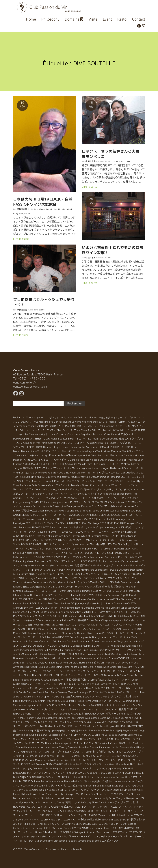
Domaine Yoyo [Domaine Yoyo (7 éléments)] (118, 595)
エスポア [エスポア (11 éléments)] (137, 832)
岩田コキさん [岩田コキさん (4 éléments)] (23, 473)
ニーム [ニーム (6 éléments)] (130, 675)
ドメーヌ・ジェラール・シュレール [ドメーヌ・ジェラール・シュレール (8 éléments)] (94, 603)
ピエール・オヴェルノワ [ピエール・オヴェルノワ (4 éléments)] (102, 485)
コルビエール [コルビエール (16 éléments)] (75, 786)
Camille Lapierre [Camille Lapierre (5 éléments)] (128, 735)
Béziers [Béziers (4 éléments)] (23, 426)
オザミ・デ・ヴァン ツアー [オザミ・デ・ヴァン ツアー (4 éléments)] (129, 490)
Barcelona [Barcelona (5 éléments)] (94, 511)
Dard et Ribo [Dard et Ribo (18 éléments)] (77, 460)
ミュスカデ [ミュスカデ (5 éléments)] (49, 506)
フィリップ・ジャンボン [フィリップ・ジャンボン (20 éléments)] (90, 790)
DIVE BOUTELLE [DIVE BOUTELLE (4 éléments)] (103, 811)
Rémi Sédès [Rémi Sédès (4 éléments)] (110, 443)
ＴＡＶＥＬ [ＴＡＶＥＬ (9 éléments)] (52, 587)
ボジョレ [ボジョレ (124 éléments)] (136, 819)
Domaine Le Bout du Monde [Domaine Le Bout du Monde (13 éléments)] (116, 718)
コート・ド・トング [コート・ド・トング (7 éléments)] (38, 455)
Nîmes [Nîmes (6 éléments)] (136, 616)
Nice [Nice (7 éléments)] (51, 798)
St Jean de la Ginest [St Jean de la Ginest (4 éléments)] (78, 485)
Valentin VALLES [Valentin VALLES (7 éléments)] (34, 654)
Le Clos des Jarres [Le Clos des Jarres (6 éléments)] (55, 511)
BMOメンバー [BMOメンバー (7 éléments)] (74, 498)
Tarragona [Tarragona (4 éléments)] (110, 422)
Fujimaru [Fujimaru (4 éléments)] (36, 781)
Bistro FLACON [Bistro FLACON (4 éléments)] (111, 430)
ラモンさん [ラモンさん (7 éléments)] (22, 743)
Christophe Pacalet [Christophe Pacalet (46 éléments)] (95, 680)
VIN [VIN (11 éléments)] (72, 489)
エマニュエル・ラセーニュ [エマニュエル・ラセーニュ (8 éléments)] (122, 578)
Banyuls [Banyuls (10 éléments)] (128, 616)
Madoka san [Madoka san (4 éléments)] (99, 566)
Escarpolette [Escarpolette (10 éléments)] (84, 637)
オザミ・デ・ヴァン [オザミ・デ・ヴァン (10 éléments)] (48, 629)
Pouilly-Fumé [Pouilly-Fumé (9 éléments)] (97, 557)
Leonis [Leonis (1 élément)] (130, 815)
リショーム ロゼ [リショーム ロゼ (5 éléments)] (64, 418)
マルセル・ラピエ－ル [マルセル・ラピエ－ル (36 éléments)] (61, 807)
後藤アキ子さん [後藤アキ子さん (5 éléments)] (64, 764)
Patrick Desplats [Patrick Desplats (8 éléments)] (67, 641)
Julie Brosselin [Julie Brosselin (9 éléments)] (108, 511)
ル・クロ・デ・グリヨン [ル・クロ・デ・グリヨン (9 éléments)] (106, 481)
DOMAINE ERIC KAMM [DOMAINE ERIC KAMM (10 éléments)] (33, 701)
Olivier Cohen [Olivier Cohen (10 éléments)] (112, 790)
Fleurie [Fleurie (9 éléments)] (22, 692)
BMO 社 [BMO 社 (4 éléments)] (121, 692)
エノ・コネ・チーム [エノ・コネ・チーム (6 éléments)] (75, 625)
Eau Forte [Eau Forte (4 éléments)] (128, 591)
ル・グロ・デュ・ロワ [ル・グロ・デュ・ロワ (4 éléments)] (63, 519)
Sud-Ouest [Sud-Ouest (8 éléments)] (91, 455)
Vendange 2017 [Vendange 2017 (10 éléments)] (97, 523)
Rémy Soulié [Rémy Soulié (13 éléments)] (78, 447)
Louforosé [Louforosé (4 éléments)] (59, 798)
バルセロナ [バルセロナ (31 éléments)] (37, 502)
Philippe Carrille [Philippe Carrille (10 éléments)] (30, 794)
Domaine (74, 19)
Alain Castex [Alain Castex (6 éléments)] (92, 718)
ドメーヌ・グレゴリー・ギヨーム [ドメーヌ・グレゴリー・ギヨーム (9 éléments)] (126, 836)
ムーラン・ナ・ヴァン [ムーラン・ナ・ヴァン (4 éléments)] (126, 485)
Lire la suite (21, 239)
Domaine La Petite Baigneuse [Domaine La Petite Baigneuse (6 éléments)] (49, 769)
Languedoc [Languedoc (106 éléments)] (128, 472)
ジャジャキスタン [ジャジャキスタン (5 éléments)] (44, 494)
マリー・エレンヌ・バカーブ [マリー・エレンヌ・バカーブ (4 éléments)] (52, 498)
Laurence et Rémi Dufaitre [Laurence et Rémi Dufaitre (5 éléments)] (64, 663)
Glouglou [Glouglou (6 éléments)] (28, 443)
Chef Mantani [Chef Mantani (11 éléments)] (72, 536)
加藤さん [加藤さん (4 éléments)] (25, 684)
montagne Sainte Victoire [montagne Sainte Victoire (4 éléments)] (38, 578)
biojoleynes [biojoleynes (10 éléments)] (103, 667)
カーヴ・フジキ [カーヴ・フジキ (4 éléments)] (91, 502)
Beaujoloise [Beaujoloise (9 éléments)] (132, 798)
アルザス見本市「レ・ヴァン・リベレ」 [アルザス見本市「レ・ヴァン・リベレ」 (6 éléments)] (95, 490)
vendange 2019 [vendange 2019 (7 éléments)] (96, 422)
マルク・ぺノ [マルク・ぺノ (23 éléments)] (128, 434)
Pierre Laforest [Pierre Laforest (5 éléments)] (130, 561)
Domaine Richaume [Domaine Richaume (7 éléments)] (110, 477)
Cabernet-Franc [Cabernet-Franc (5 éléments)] (46, 485)
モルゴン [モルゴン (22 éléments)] (117, 591)
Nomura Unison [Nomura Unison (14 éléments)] (40, 565)
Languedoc (18, 214)
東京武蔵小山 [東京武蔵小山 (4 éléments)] (64, 477)
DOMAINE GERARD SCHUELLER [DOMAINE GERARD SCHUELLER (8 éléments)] (81, 824)
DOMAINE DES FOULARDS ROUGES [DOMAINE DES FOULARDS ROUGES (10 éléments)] (100, 515)
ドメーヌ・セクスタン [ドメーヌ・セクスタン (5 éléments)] (47, 714)
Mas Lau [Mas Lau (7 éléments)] (91, 625)
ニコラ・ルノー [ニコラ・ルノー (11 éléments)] (72, 820)
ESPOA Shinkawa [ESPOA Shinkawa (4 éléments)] (110, 820)
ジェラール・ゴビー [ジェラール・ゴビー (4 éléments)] (133, 553)
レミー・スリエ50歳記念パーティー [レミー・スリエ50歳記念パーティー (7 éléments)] (90, 561)
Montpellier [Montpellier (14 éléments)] (40, 595)
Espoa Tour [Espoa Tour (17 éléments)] (94, 620)
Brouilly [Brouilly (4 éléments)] (118, 553)
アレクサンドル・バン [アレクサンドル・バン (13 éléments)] (55, 786)
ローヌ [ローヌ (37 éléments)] (66, 815)
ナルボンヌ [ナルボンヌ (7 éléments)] (105, 591)
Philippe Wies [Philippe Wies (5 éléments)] (69, 620)
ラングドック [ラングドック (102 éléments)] (52, 705)
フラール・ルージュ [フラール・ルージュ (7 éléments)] (72, 705)
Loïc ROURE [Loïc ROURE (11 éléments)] (104, 540)
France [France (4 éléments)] (31, 616)
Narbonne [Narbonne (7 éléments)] (115, 468)
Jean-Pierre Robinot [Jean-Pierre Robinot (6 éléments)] (42, 481)
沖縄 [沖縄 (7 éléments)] (121, 439)
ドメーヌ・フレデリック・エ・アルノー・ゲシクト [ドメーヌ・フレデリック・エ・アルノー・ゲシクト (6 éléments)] (97, 629)
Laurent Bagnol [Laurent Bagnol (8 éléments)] (21, 603)
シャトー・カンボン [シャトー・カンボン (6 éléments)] (44, 418)
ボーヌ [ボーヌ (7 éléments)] (72, 743)
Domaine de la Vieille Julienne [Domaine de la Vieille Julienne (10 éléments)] (49, 582)
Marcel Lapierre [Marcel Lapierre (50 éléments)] (124, 506)
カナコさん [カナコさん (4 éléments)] (83, 773)
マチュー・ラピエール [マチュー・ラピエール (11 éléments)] (79, 726)
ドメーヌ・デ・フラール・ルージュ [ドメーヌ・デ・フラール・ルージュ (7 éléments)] (50, 489)
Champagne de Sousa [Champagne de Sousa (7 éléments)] (86, 468)
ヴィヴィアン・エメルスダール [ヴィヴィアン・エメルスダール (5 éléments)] (102, 574)
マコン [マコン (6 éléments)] (78, 807)
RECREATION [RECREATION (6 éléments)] (89, 498)
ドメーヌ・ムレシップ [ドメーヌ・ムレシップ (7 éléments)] (130, 557)
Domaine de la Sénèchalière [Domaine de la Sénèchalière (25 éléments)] (113, 586)
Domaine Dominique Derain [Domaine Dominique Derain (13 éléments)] (79, 667)
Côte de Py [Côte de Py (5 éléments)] (54, 443)
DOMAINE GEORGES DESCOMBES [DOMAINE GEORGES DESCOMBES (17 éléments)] (47, 464)
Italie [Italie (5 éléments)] (131, 781)
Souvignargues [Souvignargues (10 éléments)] (32, 680)
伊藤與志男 (22, 209)
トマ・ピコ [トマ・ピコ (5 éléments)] (115, 536)
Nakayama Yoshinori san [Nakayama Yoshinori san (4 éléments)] (97, 451)
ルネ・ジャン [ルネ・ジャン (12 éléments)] (95, 494)
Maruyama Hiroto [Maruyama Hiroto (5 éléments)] (33, 705)
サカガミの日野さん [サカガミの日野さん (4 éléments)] (64, 832)
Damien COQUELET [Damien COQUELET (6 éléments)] (119, 658)
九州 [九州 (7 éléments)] (55, 616)
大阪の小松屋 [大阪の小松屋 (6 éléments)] (96, 443)
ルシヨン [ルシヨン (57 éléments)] (82, 743)
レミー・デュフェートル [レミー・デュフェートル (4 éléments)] (72, 451)
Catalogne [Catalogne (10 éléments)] (19, 557)
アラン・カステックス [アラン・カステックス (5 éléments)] (103, 549)
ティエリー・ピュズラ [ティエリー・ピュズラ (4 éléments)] (122, 418)
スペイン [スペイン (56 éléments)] (80, 574)
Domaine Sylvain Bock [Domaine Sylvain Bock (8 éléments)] (91, 730)
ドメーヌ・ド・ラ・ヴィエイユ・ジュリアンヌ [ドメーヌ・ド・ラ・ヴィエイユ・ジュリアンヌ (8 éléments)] (64, 553)
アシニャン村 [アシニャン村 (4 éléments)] (80, 532)
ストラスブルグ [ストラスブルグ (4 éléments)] (67, 790)
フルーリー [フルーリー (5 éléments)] (135, 658)
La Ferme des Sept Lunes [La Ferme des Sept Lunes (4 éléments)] (74, 650)
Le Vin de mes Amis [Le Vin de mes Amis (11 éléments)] (131, 790)
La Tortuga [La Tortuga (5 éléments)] (122, 511)
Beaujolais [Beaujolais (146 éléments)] (24, 777)
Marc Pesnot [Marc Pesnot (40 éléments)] (104, 832)
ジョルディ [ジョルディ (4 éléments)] (30, 658)
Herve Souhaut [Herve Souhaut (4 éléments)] (104, 519)
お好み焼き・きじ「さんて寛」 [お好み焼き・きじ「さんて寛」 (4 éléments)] (61, 426)
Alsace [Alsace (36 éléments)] (45, 680)
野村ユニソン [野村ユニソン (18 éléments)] (37, 743)
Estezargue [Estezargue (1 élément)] (29, 591)
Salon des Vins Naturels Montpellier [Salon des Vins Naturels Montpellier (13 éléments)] (73, 473)
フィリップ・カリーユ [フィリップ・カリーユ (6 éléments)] (105, 692)
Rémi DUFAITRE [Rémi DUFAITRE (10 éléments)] (22, 781)
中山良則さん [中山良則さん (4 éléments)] (123, 422)
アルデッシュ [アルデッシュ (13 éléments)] (128, 527)
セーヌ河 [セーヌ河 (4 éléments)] (62, 616)
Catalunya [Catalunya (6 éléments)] (52, 718)
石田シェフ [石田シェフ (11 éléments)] (71, 802)
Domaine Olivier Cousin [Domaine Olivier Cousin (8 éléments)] (89, 633)
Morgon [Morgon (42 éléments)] (121, 798)
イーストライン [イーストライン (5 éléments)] (124, 680)
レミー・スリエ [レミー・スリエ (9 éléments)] (56, 811)
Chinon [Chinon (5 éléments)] (72, 837)
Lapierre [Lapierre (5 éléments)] (99, 735)
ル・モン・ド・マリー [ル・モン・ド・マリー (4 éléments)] (48, 747)
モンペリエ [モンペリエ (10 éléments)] (22, 790)
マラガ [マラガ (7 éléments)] (102, 773)
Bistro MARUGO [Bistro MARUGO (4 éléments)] (56, 637)
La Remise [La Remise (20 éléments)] (123, 714)
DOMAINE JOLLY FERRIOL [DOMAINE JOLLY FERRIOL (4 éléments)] (128, 773)
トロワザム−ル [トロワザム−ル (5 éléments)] (51, 828)
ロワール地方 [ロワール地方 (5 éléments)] (99, 612)
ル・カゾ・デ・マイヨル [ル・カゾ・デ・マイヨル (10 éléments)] (82, 527)
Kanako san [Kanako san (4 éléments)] (50, 502)
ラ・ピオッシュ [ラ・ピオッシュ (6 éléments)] (100, 658)
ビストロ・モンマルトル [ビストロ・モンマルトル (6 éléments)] (108, 528)
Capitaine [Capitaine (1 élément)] (89, 722)
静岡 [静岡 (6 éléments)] (120, 731)
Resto (122, 19)
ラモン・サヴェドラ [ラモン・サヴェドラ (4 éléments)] (36, 523)
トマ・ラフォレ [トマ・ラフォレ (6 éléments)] (75, 502)
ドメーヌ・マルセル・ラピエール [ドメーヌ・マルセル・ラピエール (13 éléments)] (50, 675)
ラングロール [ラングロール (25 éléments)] (105, 506)
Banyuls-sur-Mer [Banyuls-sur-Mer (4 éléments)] (59, 528)
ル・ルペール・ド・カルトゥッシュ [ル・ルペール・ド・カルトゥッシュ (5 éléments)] (120, 705)
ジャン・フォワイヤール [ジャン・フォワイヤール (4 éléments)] (62, 566)
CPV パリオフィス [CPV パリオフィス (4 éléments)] (88, 595)
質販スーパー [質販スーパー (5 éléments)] (125, 743)
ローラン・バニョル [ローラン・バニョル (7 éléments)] (59, 561)
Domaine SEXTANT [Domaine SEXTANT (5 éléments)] (46, 764)
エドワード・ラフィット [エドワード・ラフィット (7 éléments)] (116, 671)
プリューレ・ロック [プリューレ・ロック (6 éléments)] (82, 752)
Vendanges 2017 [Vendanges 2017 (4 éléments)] (22, 490)
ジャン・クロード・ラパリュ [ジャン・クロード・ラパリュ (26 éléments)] (77, 735)
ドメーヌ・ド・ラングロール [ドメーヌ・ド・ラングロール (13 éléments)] (70, 756)
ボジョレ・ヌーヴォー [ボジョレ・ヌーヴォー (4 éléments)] (122, 663)
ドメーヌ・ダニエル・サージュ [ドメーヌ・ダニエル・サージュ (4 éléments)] (92, 837)
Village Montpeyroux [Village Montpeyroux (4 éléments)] (112, 620)
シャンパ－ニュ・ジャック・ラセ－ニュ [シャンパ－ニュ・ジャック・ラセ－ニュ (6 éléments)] (62, 671)
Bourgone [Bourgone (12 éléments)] (98, 637)
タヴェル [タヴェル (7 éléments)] (53, 595)
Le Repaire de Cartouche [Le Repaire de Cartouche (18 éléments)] (103, 438)
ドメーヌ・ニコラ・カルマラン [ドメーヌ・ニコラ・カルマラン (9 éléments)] (46, 820)
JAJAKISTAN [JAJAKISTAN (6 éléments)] (113, 599)
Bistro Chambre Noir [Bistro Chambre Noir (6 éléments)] (103, 803)
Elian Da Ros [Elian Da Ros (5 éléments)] (124, 654)
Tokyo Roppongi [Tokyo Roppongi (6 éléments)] (25, 731)
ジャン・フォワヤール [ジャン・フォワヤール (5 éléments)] (57, 523)
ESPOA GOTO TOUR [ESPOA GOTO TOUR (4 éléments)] (95, 714)
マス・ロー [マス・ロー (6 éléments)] (138, 777)
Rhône (27, 214)
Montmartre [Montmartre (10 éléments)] (41, 561)
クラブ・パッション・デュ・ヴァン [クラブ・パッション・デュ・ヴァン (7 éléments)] (54, 570)
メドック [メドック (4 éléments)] (111, 764)
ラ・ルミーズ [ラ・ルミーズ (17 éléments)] (96, 675)
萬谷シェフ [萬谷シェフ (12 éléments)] (112, 612)
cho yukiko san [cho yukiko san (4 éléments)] (99, 578)
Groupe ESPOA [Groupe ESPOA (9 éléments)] (114, 426)
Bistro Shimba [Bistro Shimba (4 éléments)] (49, 781)
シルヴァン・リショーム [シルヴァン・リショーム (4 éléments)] (95, 697)
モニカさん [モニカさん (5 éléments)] (100, 418)
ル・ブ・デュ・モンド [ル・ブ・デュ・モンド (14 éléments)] (32, 815)
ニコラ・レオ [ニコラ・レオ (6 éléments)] (129, 629)
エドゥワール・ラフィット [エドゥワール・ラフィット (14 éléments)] (73, 587)
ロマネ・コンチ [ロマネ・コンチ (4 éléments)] (131, 426)
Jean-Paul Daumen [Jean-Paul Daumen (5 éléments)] (89, 747)
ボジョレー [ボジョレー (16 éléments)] (19, 494)
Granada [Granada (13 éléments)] (121, 764)
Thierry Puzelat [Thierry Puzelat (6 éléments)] (28, 663)
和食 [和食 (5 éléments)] (108, 418)
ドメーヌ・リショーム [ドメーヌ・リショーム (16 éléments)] (114, 701)
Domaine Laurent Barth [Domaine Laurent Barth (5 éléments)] (38, 519)
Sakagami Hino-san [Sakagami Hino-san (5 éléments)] (85, 832)
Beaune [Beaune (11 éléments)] (25, 451)
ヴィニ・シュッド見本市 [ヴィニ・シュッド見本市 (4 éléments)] (49, 549)
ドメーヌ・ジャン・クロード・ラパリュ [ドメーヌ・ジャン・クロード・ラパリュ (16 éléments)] (88, 582)
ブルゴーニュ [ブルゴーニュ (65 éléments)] (29, 510)
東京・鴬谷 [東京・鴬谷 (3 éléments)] (60, 506)
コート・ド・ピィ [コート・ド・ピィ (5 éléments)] (53, 620)
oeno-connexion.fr (25, 383)
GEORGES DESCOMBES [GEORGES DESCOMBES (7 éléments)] (53, 625)
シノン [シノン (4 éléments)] (74, 815)
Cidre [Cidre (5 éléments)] (42, 794)
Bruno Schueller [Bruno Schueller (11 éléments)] (44, 832)
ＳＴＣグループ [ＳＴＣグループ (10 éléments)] (56, 824)
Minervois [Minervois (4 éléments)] (18, 735)
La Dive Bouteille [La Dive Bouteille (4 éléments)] (92, 688)
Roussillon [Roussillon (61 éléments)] (99, 641)
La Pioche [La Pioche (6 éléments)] (71, 701)
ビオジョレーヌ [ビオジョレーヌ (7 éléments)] (102, 663)
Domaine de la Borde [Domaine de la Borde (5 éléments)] (115, 675)
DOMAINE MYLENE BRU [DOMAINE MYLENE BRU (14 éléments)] (109, 616)
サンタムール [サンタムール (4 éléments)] (93, 756)
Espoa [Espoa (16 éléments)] (17, 794)
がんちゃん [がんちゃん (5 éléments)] (43, 663)
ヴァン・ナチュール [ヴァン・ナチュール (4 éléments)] (93, 671)
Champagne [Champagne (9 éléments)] (101, 570)
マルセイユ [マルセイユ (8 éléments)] (90, 519)
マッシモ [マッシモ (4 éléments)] (84, 544)
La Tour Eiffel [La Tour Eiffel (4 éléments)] (67, 439)
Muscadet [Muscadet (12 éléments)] (104, 455)
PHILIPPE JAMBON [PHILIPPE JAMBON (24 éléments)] (126, 726)
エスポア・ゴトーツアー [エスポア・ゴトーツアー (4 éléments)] (109, 498)
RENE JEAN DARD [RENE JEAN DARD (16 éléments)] (117, 523)
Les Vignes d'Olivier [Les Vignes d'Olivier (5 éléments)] (96, 460)
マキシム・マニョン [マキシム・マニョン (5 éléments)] (77, 709)
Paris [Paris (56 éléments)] (44, 443)
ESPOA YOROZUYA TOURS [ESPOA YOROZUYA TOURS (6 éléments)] (80, 811)
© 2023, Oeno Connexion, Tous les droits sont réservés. (48, 849)
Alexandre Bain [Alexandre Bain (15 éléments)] (45, 574)
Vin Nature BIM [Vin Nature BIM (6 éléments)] (68, 828)
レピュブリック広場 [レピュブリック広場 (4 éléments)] (130, 430)
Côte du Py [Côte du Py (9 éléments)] (104, 595)
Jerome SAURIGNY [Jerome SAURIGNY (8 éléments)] (35, 557)
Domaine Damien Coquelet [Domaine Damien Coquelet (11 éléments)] (44, 790)
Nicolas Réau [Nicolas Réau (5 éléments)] (32, 553)
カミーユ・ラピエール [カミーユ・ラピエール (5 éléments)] (133, 731)
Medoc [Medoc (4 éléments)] (127, 464)
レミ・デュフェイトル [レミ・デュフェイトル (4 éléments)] (51, 430)
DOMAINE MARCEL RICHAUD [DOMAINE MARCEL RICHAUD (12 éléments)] (38, 544)
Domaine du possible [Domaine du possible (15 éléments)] (57, 612)
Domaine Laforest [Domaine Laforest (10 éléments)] (108, 743)
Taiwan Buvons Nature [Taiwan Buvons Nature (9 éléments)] (71, 608)
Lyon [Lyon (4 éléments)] (24, 688)
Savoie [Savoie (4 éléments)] (117, 646)
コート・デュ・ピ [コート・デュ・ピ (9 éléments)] (78, 675)
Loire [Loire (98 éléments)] (112, 679)
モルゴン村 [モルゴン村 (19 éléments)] (57, 684)
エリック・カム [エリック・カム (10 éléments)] (43, 616)
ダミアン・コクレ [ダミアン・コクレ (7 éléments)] (48, 641)
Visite (93, 19)
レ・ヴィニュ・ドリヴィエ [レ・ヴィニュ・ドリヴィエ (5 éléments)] (109, 625)
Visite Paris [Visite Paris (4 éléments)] (31, 485)
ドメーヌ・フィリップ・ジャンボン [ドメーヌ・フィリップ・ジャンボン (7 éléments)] (72, 578)
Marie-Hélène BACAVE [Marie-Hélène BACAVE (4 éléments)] (28, 697)
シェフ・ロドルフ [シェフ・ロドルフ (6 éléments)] (58, 709)
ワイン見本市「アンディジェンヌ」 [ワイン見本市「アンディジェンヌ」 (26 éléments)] (110, 544)
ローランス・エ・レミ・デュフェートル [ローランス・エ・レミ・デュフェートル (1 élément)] (83, 798)
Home (31, 19)
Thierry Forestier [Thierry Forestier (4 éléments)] (69, 747)
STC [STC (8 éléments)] (25, 633)
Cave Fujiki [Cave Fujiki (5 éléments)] (44, 532)
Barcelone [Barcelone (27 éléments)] (117, 455)
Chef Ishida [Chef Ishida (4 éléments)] (99, 464)
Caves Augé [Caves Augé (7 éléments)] (120, 603)
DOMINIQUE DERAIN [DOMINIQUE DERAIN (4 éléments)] (24, 439)
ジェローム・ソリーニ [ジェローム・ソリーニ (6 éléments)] (102, 794)
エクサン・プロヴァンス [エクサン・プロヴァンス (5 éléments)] (106, 709)
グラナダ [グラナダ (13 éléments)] (125, 820)
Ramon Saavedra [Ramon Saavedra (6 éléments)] (36, 718)
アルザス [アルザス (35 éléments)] (122, 443)
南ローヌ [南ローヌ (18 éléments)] (116, 540)
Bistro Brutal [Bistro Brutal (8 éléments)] (110, 730)
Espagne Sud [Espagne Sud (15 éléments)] (89, 506)
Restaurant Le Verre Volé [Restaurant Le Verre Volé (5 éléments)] (73, 422)
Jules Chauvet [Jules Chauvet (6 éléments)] (30, 434)
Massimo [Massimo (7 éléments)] (44, 422)
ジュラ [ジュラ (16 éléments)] (62, 701)
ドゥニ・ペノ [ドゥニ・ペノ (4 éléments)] (81, 439)
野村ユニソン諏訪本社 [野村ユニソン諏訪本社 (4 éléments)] (34, 587)
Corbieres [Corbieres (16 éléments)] (105, 684)
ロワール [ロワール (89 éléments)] (93, 777)
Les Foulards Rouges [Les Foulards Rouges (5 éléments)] (103, 726)
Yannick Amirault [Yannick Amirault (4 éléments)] (92, 786)
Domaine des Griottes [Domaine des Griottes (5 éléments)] (89, 841)
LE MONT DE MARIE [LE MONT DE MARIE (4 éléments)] (116, 815)
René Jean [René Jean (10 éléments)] (71, 773)
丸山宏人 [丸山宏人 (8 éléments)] (68, 697)
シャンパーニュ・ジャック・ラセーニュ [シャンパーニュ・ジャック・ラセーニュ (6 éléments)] (83, 430)
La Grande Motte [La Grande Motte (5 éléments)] (122, 494)
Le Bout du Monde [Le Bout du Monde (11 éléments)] (23, 417)
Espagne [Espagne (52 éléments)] (104, 468)
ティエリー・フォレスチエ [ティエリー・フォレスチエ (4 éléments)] (34, 722)
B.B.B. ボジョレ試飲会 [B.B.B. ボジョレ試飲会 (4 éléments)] (122, 828)
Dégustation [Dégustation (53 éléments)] (49, 608)
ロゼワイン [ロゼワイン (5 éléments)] (61, 485)
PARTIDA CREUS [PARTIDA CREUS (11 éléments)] (71, 515)
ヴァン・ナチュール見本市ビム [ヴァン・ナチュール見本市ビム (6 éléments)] (104, 739)
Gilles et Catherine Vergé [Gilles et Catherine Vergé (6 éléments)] (95, 536)
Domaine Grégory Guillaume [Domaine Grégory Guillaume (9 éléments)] (43, 633)
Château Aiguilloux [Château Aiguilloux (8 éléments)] (23, 561)
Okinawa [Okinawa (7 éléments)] (38, 646)
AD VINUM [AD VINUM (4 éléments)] (28, 468)
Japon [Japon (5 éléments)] (41, 511)
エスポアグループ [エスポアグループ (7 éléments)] (122, 832)
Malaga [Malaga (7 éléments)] (55, 439)
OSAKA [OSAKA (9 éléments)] (92, 587)
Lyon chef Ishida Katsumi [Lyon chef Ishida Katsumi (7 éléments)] (50, 536)
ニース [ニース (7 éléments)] (137, 599)
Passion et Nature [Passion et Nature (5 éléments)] (69, 714)
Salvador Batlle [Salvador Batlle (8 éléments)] (110, 786)
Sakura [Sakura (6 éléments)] (94, 773)
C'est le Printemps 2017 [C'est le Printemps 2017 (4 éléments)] (81, 692)
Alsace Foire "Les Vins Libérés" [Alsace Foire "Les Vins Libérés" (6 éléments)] (57, 604)
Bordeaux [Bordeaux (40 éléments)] (32, 667)
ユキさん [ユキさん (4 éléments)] (132, 667)
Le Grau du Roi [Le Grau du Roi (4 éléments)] (72, 684)
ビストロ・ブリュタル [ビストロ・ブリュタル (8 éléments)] (102, 553)
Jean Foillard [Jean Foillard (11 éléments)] (54, 688)
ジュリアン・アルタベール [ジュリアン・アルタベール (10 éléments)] (75, 443)
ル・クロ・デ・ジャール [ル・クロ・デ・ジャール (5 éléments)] (67, 544)
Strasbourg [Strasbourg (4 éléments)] (127, 599)
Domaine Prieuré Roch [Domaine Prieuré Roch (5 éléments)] (38, 692)
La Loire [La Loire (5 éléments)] (78, 688)
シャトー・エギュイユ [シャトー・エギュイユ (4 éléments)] (62, 532)
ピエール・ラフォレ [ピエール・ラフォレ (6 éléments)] (131, 477)
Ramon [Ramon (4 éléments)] (97, 722)
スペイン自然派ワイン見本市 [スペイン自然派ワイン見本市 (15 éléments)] (117, 722)
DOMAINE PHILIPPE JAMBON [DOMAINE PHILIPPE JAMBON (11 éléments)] (115, 447)
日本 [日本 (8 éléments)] (81, 714)
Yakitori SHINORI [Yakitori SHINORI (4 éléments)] (43, 599)
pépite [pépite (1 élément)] (130, 684)
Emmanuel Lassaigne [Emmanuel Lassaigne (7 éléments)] (49, 735)
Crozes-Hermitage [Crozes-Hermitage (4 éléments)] (33, 828)
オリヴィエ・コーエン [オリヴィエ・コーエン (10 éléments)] (108, 473)
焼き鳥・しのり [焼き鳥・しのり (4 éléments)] (42, 439)
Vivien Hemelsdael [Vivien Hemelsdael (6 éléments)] (67, 781)
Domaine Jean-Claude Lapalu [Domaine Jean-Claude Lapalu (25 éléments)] (67, 455)
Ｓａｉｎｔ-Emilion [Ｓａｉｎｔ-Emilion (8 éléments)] (68, 595)
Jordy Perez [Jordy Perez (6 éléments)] (109, 798)
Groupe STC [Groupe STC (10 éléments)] (66, 646)
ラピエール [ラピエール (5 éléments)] (113, 460)
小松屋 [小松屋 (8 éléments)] (26, 515)
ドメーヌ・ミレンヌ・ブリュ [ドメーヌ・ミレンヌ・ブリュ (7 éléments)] (80, 768)
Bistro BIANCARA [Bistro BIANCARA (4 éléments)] (92, 705)
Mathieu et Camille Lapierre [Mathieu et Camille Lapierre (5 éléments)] (90, 599)
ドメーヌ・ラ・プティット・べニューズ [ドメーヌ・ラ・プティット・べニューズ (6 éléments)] (102, 807)
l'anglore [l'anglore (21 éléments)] (85, 548)
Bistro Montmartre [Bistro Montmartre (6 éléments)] (84, 570)
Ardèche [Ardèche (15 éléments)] (108, 494)
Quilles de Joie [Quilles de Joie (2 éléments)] (112, 735)
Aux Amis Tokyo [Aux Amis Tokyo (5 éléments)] (115, 642)
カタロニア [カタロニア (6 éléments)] (67, 688)
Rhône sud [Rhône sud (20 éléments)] (37, 785)
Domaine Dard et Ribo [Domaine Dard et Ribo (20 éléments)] (97, 608)
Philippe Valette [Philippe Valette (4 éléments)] (36, 426)
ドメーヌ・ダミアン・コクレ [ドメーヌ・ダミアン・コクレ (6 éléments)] (44, 451)
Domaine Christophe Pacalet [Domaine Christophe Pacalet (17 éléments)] (60, 841)
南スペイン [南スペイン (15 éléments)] (86, 565)
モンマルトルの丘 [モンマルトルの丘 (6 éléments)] (127, 612)
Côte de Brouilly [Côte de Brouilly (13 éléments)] (130, 481)
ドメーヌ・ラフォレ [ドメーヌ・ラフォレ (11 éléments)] (29, 802)
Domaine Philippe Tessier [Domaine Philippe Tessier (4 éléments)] (57, 447)
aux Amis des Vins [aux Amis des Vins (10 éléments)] (83, 417)
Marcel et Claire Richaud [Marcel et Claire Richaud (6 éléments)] (106, 434)
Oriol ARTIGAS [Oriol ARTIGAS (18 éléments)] (119, 667)
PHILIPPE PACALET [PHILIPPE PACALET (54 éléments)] (82, 760)
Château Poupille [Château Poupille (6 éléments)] (82, 646)
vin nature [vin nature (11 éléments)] (124, 574)
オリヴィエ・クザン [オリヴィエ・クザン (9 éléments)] (123, 650)
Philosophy (50, 19)
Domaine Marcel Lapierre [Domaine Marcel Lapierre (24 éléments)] (41, 477)
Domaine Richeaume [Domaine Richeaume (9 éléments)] (81, 658)
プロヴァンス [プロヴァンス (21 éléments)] (107, 502)
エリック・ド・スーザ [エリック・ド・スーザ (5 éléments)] (102, 646)
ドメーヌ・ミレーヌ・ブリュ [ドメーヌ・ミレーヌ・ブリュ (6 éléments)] (91, 426)
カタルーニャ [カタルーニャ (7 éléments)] (24, 481)
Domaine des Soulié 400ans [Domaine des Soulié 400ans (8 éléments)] (102, 654)
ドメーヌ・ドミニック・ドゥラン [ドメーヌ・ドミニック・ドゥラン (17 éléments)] (73, 481)
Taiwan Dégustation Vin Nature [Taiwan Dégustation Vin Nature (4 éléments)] (53, 658)
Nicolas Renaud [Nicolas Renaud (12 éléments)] (90, 684)
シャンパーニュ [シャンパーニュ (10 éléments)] (32, 608)
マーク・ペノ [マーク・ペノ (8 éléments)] (40, 811)
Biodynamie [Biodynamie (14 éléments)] (84, 641)
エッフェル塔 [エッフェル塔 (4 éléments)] (93, 477)
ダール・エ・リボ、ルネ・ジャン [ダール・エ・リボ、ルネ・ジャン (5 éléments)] (121, 637)
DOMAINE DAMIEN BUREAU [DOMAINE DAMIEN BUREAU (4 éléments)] (72, 654)
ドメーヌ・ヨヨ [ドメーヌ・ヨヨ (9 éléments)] (108, 756)
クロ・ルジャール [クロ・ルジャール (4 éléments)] (34, 540)
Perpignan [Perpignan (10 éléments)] (26, 752)
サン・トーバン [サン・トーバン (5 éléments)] (24, 756)
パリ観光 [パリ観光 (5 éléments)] (28, 625)
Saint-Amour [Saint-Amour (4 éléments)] (50, 654)
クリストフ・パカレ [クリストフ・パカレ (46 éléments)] (120, 696)
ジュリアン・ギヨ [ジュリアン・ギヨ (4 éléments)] (29, 422)
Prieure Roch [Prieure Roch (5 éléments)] (52, 794)
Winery (42, 209)
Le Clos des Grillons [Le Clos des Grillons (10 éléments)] (77, 511)
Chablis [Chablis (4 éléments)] (110, 773)
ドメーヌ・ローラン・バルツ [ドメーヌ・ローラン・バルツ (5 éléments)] (27, 841)
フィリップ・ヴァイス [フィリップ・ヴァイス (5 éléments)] (63, 599)
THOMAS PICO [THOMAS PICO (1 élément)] (121, 782)
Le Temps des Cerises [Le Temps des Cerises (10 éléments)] (112, 777)
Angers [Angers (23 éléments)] (131, 523)
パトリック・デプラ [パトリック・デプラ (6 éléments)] (40, 684)
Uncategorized (65, 209)
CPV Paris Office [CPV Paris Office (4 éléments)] (118, 582)
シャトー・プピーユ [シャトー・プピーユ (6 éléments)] (33, 620)
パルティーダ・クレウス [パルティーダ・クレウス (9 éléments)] (29, 506)
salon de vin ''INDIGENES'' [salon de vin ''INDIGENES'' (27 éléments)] (66, 680)
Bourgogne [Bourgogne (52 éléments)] (74, 506)
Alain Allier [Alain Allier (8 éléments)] (135, 747)
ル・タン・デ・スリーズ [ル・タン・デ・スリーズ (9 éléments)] (107, 760)
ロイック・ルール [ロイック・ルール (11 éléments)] (64, 574)
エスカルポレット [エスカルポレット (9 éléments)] (86, 828)
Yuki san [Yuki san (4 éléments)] (120, 502)
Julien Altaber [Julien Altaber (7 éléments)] (45, 726)
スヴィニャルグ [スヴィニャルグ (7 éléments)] (39, 807)
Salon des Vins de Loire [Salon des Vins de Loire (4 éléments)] (80, 464)
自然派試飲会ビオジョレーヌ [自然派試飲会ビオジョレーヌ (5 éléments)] (46, 777)
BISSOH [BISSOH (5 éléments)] (116, 684)
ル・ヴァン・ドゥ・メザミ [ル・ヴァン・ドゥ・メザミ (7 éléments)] (120, 565)
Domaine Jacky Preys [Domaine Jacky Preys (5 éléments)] (100, 650)
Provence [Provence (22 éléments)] (52, 701)
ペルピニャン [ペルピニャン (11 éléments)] (30, 460)
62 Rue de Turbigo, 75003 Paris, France (38, 374)
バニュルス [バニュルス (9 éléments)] (126, 515)
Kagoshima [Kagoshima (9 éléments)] (87, 434)
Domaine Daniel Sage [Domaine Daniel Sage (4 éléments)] (122, 608)
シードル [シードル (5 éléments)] (30, 494)
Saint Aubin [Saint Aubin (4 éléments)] (30, 735)
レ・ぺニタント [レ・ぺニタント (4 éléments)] (51, 646)
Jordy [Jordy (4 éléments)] (16, 663)
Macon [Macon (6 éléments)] (101, 815)
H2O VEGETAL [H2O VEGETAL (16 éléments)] (22, 807)
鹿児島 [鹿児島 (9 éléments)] (122, 709)
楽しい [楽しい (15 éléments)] (128, 777)
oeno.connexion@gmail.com (30, 387)
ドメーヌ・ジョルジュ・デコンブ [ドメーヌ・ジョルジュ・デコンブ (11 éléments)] (65, 722)
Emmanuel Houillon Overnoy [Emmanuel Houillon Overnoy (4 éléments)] (114, 747)
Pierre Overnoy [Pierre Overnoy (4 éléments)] (59, 692)
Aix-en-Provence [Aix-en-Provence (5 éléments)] (128, 460)
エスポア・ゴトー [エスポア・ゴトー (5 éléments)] (71, 549)
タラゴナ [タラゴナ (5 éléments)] (53, 422)
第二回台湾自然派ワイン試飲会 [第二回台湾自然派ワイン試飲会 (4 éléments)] (63, 731)
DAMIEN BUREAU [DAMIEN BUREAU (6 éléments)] (78, 523)
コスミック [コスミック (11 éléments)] (29, 764)
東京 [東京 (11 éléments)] (135, 684)
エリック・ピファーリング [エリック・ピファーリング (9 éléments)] (113, 824)
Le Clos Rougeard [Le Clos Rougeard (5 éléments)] (36, 688)
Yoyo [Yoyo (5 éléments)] (81, 815)
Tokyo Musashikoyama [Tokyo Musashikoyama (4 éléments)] (32, 650)
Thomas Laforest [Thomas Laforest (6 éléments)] (23, 582)
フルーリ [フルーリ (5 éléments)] (93, 743)
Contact (139, 19)
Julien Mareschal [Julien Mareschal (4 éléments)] (37, 760)
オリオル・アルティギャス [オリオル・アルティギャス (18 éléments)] (54, 460)
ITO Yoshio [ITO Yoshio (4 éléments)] (41, 824)
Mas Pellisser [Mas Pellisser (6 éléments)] (83, 794)
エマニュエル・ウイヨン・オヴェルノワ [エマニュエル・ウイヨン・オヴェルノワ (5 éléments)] (54, 468)
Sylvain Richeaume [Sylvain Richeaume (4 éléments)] (26, 747)
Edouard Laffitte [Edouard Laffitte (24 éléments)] (91, 819)
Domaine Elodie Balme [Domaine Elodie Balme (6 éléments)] (51, 667)
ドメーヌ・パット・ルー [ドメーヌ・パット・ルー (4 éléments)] (45, 752)
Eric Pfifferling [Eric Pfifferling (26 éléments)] (102, 752)
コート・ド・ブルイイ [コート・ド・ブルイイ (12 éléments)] (53, 802)
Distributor (52, 209)
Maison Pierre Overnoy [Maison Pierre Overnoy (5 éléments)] (89, 701)
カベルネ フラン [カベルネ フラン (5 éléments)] (47, 434)
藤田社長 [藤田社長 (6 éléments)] (82, 620)
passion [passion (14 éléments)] (62, 502)
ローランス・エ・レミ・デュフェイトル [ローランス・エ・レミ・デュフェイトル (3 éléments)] (122, 633)
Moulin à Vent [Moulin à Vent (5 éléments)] (78, 477)
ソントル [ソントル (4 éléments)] (68, 540)
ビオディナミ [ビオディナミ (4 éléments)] (85, 803)
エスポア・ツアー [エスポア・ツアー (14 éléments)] (111, 841)
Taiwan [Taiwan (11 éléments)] (79, 519)
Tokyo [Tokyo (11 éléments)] (36, 625)
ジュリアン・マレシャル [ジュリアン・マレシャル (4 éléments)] (85, 540)
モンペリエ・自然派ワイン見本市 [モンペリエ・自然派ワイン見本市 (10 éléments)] (95, 781)
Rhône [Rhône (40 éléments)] (32, 629)
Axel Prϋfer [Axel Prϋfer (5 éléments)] (60, 726)
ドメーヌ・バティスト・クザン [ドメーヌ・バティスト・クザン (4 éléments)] (51, 591)
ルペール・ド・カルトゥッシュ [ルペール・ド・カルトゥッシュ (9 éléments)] (70, 494)
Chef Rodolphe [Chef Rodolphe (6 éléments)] (67, 794)
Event (107, 19)
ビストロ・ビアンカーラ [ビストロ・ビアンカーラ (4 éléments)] (68, 434)
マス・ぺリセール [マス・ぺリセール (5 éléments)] (27, 549)
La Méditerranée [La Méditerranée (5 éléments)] (68, 633)
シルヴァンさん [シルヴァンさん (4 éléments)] (52, 650)
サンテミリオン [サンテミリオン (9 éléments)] (55, 557)
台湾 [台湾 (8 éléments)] (77, 565)
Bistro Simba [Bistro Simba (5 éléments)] (86, 663)
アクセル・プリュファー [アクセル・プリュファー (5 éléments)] (113, 688)
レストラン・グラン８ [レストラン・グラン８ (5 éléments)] (51, 697)
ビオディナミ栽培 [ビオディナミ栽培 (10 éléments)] (53, 540)
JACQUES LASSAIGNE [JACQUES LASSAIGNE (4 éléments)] (32, 612)
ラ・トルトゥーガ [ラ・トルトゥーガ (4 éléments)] (114, 464)
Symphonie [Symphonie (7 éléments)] (92, 447)
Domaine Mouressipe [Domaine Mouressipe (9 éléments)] (57, 743)
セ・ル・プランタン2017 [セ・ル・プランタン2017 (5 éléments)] (77, 557)
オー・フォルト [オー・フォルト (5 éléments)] (26, 570)
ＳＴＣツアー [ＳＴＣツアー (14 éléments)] (29, 498)
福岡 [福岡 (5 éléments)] (128, 688)
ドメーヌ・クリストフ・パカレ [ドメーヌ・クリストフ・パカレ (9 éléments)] (89, 764)
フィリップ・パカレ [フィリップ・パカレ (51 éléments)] (127, 802)
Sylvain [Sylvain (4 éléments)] (17, 688)
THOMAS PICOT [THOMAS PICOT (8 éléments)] (40, 527)
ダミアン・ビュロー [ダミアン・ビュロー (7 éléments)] (125, 794)
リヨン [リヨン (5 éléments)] (34, 473)
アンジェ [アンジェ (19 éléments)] (127, 498)
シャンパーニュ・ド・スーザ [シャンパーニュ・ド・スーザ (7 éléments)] (46, 515)
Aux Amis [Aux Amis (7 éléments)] (115, 561)
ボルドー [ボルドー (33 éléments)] (111, 714)
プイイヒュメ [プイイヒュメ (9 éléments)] (65, 752)
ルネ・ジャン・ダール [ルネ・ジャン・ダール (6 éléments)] (37, 798)
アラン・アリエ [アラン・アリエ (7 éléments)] (132, 641)
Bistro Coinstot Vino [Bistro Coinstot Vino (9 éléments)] (58, 760)
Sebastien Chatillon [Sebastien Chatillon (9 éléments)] (81, 612)
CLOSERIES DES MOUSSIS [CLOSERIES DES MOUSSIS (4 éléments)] (74, 777)
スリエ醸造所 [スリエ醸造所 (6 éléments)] (91, 815)
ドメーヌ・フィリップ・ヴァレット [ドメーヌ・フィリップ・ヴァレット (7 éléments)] (46, 773)
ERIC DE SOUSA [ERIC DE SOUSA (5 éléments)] (53, 815)
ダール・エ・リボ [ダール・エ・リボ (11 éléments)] (39, 709)
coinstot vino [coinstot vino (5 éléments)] (103, 828)
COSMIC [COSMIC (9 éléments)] (78, 697)
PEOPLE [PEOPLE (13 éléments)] (35, 603)
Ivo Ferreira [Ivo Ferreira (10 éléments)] (44, 473)
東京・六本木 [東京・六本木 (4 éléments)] (36, 447)
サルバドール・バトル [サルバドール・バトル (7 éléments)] (99, 532)
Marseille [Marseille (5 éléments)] (116, 451)
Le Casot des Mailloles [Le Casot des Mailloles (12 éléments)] (81, 616)
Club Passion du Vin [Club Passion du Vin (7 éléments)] (43, 756)
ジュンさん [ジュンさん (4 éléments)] (124, 786)
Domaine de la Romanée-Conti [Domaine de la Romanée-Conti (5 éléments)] (83, 591)
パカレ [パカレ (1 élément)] (32, 574)
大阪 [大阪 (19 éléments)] (123, 684)
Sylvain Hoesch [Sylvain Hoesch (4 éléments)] (80, 739)
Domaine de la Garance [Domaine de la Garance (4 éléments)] (25, 642)
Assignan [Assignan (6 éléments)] (21, 456)
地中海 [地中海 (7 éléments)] (37, 443)
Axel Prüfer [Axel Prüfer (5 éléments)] (111, 557)
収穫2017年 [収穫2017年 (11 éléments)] (41, 730)
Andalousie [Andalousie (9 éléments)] (65, 629)
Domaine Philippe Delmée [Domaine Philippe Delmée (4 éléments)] (71, 718)
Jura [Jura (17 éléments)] (91, 709)
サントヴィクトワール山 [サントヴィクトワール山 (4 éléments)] (109, 769)
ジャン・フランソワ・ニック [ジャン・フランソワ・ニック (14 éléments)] (56, 739)
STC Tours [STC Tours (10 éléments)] (71, 637)
